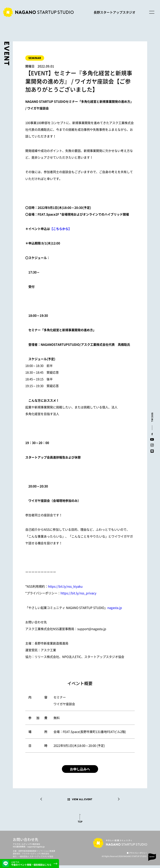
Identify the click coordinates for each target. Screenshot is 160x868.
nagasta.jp (115, 608)
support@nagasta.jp (36, 849)
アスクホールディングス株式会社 (26, 847)
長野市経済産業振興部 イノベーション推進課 (37, 853)
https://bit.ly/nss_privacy (78, 593)
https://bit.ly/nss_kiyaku (65, 586)
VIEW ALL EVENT (82, 802)
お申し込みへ (80, 770)
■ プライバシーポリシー (137, 855)
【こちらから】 (61, 229)
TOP (80, 824)
